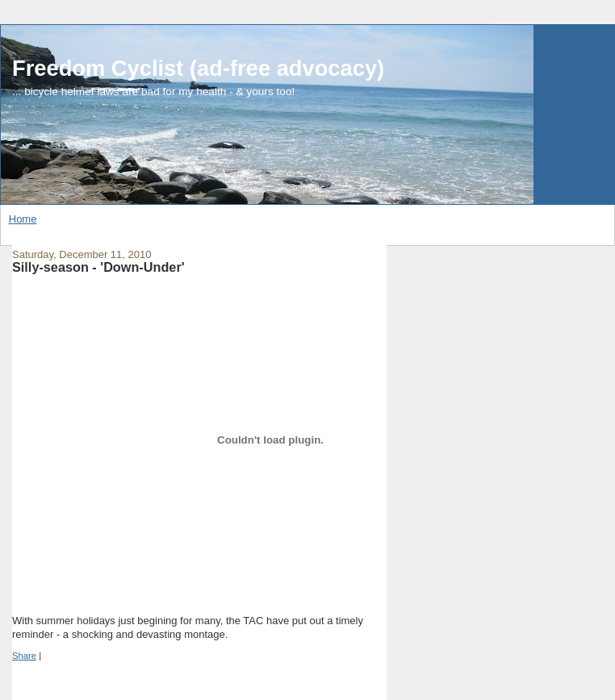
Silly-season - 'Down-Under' (98, 267)
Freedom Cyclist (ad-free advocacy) (198, 68)
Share (24, 656)
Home (23, 219)
